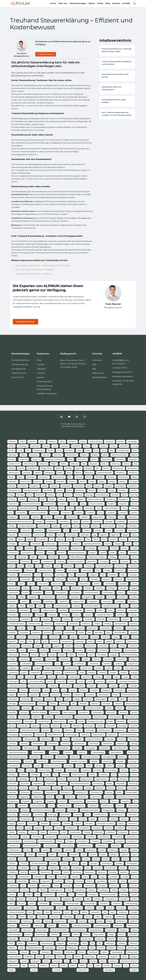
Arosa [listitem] (20, 450)
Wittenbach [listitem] (45, 952)
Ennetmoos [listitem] (64, 544)
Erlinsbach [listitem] (64, 548)
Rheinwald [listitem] (13, 792)
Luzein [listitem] (46, 690)
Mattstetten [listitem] (13, 699)
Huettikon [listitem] (12, 632)
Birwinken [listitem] (111, 477)
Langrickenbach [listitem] (72, 668)
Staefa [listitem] (43, 868)
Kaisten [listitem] (91, 641)
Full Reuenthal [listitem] (26, 575)
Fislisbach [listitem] (125, 561)
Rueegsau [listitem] (121, 810)
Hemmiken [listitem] (13, 615)
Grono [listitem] (49, 593)
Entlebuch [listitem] (76, 544)
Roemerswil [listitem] (96, 797)
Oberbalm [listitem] (12, 743)
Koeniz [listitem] (91, 655)
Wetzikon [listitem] (122, 939)
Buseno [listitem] (135, 504)
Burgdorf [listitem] (111, 504)
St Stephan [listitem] (24, 868)
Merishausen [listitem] (13, 708)
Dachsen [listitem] (134, 513)
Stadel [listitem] (34, 868)
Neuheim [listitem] (46, 730)
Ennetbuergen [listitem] (50, 544)
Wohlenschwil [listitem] (132, 952)
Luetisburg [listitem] (53, 686)
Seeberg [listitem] (45, 850)
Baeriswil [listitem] (46, 455)
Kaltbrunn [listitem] (120, 641)
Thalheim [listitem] (33, 886)
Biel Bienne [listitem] (133, 473)
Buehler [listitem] (52, 499)
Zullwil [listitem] (98, 966)
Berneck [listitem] (106, 468)
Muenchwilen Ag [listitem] (131, 717)
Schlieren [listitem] (134, 832)
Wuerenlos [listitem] (102, 957)
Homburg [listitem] (134, 624)
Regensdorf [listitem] (51, 783)
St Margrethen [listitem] (132, 863)
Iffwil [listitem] (89, 632)
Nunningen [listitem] (110, 739)
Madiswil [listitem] (83, 690)
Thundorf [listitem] (134, 886)
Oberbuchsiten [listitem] (38, 743)
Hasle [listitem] (49, 606)
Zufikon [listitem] (82, 966)
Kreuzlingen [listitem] (37, 659)
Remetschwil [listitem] (45, 788)
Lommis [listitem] (50, 681)
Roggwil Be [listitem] (38, 801)
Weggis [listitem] (111, 934)
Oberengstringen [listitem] (30, 748)
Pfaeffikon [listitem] (12, 775)
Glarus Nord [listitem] (43, 584)
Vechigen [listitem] (134, 912)
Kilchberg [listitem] (33, 650)
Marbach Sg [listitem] (78, 695)
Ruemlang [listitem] (12, 815)
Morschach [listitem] (111, 712)
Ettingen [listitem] (93, 553)
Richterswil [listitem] (25, 792)
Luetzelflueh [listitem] (79, 686)
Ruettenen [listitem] (13, 819)
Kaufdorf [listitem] (68, 646)
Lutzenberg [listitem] (35, 690)
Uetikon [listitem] (134, 899)
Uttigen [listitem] (38, 912)
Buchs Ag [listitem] (134, 495)
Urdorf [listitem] (100, 908)
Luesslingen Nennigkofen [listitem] (128, 681)
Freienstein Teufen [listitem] (45, 570)
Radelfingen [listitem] (23, 779)
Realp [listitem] (113, 779)
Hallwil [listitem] (31, 606)
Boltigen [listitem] (112, 482)
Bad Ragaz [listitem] (13, 455)
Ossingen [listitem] (31, 770)
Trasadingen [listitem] (103, 890)
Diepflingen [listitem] (121, 521)
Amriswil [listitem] (121, 442)
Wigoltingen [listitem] (73, 943)
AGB (94, 365)
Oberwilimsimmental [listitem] (78, 761)
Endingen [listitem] (12, 544)
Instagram (41, 369)
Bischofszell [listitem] (123, 477)
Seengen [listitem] (124, 850)
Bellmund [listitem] (75, 464)
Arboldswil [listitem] (76, 446)
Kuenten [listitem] (96, 659)
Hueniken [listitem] (119, 628)
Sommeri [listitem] (24, 863)
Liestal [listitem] (108, 677)
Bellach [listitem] (54, 464)
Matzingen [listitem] (38, 699)
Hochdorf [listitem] (77, 619)
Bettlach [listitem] (38, 473)
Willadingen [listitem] (72, 948)
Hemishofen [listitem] (133, 610)
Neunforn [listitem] (57, 730)
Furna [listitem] (38, 575)
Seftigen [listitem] (31, 855)
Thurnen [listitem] (24, 890)
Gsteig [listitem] (22, 597)
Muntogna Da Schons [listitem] (96, 721)
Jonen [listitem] (45, 641)
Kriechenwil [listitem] (51, 659)
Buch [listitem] (59, 495)
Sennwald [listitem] (74, 855)
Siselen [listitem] (96, 859)
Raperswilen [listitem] (73, 779)
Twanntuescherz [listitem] (53, 899)
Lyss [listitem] (64, 690)
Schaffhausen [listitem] (71, 828)
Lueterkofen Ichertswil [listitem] (17, 686)
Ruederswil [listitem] (60, 810)
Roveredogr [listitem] (13, 810)
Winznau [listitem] (24, 952)
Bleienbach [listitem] (13, 482)
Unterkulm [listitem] (117, 903)
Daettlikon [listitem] (85, 517)
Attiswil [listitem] (50, 450)
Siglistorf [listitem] (125, 855)
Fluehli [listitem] (57, 566)
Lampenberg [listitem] (94, 664)
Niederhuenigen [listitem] (71, 735)
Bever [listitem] (69, 473)
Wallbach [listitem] (51, 926)
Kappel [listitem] (38, 646)
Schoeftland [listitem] (118, 837)
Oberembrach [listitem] (14, 748)
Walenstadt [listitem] (25, 926)
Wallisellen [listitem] (64, 926)
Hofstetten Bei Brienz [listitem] (16, 624)
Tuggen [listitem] (12, 899)
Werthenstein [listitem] (87, 939)
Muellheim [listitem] (37, 717)
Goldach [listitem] (97, 584)
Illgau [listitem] (109, 632)
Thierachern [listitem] (89, 886)
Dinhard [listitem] (85, 526)
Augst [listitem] (79, 450)
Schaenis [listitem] (59, 828)
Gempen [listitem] (48, 579)
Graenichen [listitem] (76, 588)
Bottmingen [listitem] (79, 486)
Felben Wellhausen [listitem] (77, 557)
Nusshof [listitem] (121, 739)
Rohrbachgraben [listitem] (77, 801)
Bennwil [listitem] (127, 464)
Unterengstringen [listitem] (73, 903)
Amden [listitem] (83, 442)
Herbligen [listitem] (65, 615)
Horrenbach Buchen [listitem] (44, 628)
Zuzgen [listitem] (11, 970)
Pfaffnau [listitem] (24, 775)
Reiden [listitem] (110, 783)
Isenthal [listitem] (95, 637)
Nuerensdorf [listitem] (77, 739)
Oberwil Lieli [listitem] (42, 761)
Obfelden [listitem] (94, 761)
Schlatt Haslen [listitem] (75, 832)
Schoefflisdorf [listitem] (104, 837)
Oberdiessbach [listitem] (79, 743)
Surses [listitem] (11, 881)
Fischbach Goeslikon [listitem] (76, 561)
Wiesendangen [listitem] (47, 943)
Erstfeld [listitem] (134, 548)
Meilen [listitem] (122, 699)
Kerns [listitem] (113, 646)
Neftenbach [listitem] (77, 726)
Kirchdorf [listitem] (91, 650)
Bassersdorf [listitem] (82, 459)
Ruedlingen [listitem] (73, 810)
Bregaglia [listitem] (108, 486)
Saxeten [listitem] (48, 828)
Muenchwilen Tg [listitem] (15, 721)
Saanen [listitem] (93, 819)
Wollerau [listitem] (60, 957)
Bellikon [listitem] (64, 464)
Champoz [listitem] (134, 508)
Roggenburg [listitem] (13, 801)
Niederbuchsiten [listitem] (104, 730)
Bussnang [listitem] (12, 508)
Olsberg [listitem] (80, 766)
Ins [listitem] (45, 637)
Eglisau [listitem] (135, 535)
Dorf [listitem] (66, 530)
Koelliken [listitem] (81, 655)
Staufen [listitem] (123, 868)
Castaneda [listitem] (89, 508)
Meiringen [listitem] (12, 704)
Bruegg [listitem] (112, 490)
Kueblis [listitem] (86, 659)
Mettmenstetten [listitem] (76, 708)
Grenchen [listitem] (123, 588)
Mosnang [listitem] (123, 712)
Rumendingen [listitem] (26, 819)
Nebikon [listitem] (45, 726)
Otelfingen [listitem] (59, 770)
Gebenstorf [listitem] (13, 579)
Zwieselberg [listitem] (109, 970)
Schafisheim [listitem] (84, 828)
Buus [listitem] (61, 508)
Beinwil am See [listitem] (14, 464)
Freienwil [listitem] (60, 570)
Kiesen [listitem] (22, 650)
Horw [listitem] (69, 628)
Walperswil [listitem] (118, 926)
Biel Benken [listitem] (120, 473)
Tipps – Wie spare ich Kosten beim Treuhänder (34, 270)
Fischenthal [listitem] (91, 561)
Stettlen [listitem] (12, 877)
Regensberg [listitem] (38, 783)
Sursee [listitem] (135, 877)
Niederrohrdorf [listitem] (14, 739)
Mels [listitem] (74, 704)
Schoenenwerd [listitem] (30, 841)
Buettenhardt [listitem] (49, 504)
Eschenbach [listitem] (13, 553)
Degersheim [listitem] (133, 517)
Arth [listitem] (28, 450)
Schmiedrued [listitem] (50, 837)
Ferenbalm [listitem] (124, 557)
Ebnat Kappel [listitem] (72, 535)
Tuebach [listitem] (134, 894)
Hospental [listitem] (80, 628)
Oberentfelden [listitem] (46, 748)
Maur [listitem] (59, 699)
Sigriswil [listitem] (12, 859)
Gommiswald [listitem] (110, 584)
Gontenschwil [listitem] (14, 588)
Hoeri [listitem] (135, 619)
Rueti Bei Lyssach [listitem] (117, 815)
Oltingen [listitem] (99, 766)
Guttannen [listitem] (13, 601)
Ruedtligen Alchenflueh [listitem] (90, 810)
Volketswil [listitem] (108, 917)
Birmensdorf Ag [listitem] (59, 477)
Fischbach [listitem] (61, 561)
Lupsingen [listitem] (133, 686)
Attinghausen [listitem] (39, 450)
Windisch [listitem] (111, 948)
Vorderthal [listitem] (133, 917)
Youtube (41, 373)
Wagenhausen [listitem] (60, 921)
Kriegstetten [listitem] (64, 659)
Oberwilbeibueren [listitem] (59, 761)
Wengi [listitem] (62, 939)
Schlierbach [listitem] (123, 832)
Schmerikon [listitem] (37, 837)
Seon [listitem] (84, 855)
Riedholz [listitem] (109, 792)
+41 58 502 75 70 (120, 368)
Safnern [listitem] (134, 819)
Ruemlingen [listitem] (25, 815)
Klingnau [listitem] (24, 655)
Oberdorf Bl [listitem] (94, 743)
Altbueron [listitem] (12, 442)
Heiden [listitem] (36, 610)
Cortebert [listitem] (90, 513)
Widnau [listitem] (21, 943)
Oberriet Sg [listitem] (48, 757)
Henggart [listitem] (40, 615)
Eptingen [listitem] (118, 544)
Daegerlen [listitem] (13, 517)
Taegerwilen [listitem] (46, 881)
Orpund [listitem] (12, 770)
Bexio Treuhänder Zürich (72, 360)
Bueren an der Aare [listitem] (95, 499)
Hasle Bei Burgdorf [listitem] (62, 606)
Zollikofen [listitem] (44, 966)
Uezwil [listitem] (11, 903)
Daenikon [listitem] (48, 517)
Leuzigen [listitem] (62, 677)
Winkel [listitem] (121, 948)
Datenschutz (98, 373)
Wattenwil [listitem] (55, 934)
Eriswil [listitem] (128, 544)
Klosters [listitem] (34, 655)
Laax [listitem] (58, 664)
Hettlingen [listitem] (133, 615)
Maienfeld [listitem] (22, 695)
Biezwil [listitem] (11, 477)
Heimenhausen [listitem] (76, 610)
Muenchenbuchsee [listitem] (83, 717)
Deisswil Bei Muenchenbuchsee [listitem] (20, 521)
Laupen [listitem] (24, 672)
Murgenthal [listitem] (133, 721)
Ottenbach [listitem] (86, 770)
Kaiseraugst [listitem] (80, 641)
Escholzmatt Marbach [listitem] (77, 553)
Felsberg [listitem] (113, 557)
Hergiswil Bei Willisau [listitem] (104, 615)
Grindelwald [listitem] (37, 593)
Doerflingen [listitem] (133, 526)
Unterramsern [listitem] (30, 908)
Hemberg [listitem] (121, 610)
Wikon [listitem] (84, 943)
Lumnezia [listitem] (102, 686)
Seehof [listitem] (102, 850)
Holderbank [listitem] (74, 624)
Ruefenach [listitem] (133, 810)
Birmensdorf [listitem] (44, 477)
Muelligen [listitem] (48, 717)
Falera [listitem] (33, 557)
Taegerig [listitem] (34, 881)
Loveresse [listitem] (100, 681)
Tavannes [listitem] (79, 881)
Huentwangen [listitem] (132, 628)
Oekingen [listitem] (121, 761)
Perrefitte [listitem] (98, 770)
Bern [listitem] (98, 468)
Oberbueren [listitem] (53, 743)
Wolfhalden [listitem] (29, 957)
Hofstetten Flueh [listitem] (34, 624)
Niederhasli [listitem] (40, 735)
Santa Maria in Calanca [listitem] (106, 823)
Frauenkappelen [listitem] (15, 570)
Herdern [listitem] (77, 615)
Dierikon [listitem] (12, 526)
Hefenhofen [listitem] (24, 610)
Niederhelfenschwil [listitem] (55, 735)
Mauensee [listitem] (50, 699)
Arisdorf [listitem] (104, 446)
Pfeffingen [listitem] (35, 775)
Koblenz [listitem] (71, 655)
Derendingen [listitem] (64, 521)
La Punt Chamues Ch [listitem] (44, 664)
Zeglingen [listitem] (36, 961)
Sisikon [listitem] (106, 859)
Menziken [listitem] (95, 704)
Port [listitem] (114, 775)
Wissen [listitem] (34, 952)
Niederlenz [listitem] (85, 735)
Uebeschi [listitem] (78, 899)
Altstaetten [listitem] (73, 442)
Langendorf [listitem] (13, 668)
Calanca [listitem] (70, 508)
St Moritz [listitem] (12, 868)
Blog (39, 360)
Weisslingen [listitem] (25, 939)
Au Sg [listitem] (59, 450)
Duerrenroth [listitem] (39, 535)
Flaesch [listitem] (11, 566)
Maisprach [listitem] (34, 695)
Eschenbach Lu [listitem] (27, 553)
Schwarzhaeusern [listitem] (85, 846)
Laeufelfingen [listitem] (79, 664)
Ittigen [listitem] (126, 637)
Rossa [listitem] (51, 806)
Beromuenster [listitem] (118, 468)
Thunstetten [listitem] (13, 890)
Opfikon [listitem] (110, 766)
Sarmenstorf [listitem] (133, 823)
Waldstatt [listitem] (12, 926)
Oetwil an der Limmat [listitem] (52, 766)
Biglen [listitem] (21, 477)
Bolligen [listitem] (102, 482)
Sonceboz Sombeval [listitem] (39, 863)
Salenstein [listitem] (44, 823)
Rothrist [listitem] (120, 806)
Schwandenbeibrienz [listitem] (32, 846)
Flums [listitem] (79, 566)
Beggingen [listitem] (133, 459)
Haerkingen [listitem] (107, 601)
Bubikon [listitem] (51, 495)
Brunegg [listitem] (20, 495)
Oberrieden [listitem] (35, 757)
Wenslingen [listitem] (73, 939)
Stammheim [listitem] (77, 868)
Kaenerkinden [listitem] (67, 641)
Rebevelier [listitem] (123, 779)
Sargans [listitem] (121, 823)
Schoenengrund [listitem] (15, 841)
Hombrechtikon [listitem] (121, 624)
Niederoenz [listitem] (112, 735)
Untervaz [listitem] (89, 908)
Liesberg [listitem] (98, 677)
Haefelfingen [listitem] (49, 601)
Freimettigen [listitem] (73, 570)
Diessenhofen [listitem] (44, 526)
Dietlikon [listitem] (66, 526)
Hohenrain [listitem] (48, 624)
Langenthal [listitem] (26, 668)
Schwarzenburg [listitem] (67, 846)
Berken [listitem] (79, 468)
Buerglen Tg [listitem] (111, 499)
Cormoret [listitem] (79, 513)
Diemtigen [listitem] (109, 521)
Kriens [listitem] (76, 659)
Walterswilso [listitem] (27, 930)
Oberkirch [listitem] (68, 752)
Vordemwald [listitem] (121, 917)
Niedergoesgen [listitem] (26, 735)
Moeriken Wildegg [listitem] (39, 712)
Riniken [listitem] (50, 797)
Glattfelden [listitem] (70, 584)
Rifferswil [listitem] (12, 797)
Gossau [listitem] (26, 588)
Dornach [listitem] (76, 530)
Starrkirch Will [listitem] (111, 868)
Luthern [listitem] (23, 690)
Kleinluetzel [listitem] (13, 655)
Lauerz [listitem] (108, 668)
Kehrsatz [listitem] (79, 646)
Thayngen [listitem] (67, 886)
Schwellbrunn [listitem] (102, 846)
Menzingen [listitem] (107, 704)
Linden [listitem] (135, 677)
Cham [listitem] (124, 508)
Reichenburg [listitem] (98, 783)
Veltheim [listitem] (12, 917)
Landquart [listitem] (119, 664)
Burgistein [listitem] (123, 504)
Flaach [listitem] (135, 561)
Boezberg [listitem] (72, 482)
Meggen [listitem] (77, 699)
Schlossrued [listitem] (13, 837)
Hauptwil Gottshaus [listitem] (110, 606)
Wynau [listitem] (125, 957)
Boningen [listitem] (134, 482)
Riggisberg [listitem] (24, 797)
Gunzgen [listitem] (100, 597)
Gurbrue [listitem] (111, 597)
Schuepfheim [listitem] (108, 841)
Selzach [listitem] (52, 855)
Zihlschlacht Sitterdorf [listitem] (129, 961)
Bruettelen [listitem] (123, 490)
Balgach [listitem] (95, 455)
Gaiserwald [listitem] (81, 575)
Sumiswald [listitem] (114, 877)
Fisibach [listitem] (115, 561)
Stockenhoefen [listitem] (24, 877)
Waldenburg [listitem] (121, 921)
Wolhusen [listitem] (50, 957)
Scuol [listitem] (36, 850)
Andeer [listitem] (11, 446)
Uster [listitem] (30, 912)
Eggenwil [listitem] (103, 535)
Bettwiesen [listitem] (49, 473)
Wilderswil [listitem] (134, 943)
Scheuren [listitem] (33, 832)
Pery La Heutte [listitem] (111, 770)
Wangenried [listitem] (111, 930)
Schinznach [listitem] (53, 832)
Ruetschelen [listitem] (133, 815)
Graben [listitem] (57, 588)
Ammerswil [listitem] (109, 442)
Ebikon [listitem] (60, 535)
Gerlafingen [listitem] (60, 579)
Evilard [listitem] (122, 553)
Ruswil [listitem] (73, 819)
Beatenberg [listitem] (106, 459)
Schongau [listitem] (70, 841)
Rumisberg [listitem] (39, 819)
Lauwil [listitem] (82, 672)
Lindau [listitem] (125, 677)
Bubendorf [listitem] (40, 495)
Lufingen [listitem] (91, 686)
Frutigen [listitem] (108, 570)
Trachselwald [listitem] (80, 890)
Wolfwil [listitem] (40, 957)
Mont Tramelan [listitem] (69, 712)
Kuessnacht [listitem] (121, 659)
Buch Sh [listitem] (68, 495)
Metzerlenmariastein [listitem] (94, 708)
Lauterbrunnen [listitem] (70, 672)
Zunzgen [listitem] (117, 966)
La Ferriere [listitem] (13, 664)
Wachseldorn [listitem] (14, 921)
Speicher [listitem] (75, 863)
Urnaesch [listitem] (121, 908)
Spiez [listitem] (84, 863)
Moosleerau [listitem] (84, 712)
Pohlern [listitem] (93, 775)
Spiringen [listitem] (94, 863)
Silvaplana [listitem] (68, 859)
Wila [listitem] (100, 943)
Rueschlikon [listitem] (65, 815)
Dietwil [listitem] (76, 526)
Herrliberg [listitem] (121, 615)
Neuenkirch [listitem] (13, 730)
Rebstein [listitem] (134, 779)
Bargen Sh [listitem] (36, 459)
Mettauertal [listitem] (61, 708)
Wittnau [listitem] (81, 952)
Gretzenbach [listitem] (13, 593)
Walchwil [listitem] (82, 921)
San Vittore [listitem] (89, 823)
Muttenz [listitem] (35, 726)
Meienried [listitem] (88, 699)
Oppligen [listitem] (121, 766)
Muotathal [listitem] (121, 721)
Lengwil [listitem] (12, 677)
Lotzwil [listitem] (90, 681)
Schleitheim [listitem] (110, 832)
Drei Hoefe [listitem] (120, 530)
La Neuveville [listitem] (26, 664)
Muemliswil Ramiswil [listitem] (64, 717)
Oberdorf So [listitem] (122, 743)
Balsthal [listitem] (134, 455)
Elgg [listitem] (88, 539)
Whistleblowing (99, 377)
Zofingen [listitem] (33, 966)
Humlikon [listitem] (47, 632)
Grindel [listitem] (25, 593)
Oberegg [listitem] (134, 743)
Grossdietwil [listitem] (76, 593)
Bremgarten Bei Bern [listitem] (32, 490)
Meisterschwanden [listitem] (27, 704)
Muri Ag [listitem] (12, 726)
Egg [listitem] (95, 535)
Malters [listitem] (45, 695)
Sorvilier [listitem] (64, 863)
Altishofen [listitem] (52, 442)
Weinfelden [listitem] (133, 934)
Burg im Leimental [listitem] (96, 504)
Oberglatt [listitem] (77, 748)
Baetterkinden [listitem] (72, 455)
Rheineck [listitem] (121, 788)
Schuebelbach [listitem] (83, 841)
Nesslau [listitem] (100, 726)
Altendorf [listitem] (32, 442)
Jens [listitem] (37, 641)
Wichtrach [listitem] (134, 939)
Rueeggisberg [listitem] (108, 810)
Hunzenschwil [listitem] (70, 632)
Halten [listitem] (40, 606)
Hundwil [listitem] (58, 632)
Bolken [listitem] (92, 482)
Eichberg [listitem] (60, 539)
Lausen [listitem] (58, 672)
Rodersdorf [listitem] (83, 797)
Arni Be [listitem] (11, 450)
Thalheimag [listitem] (45, 886)
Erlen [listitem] (20, 548)
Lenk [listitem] (20, 677)
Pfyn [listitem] (55, 775)
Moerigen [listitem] (24, 712)
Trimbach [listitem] (134, 890)
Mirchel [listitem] (109, 708)
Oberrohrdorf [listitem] (62, 757)
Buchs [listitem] (124, 495)
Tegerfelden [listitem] (101, 881)
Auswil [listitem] (88, 450)
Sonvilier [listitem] (53, 863)
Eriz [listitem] (136, 544)
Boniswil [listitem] (12, 486)
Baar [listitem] (112, 450)
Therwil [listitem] (78, 886)
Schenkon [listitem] (22, 832)
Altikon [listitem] (42, 442)
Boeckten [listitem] (38, 482)
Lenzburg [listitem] (30, 677)
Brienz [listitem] (70, 490)
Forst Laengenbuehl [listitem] (104, 566)
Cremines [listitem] (123, 513)
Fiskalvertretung (19, 373)
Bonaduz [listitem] (123, 482)
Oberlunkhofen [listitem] (116, 752)
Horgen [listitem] (21, 628)
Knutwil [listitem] (62, 655)
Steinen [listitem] (66, 872)
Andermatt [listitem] (35, 446)
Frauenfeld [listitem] (133, 566)
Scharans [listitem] (108, 828)
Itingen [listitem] (116, 637)
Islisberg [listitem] (105, 637)
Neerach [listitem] (66, 726)
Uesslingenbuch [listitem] (111, 899)
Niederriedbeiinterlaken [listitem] (129, 735)
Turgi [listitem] (41, 899)
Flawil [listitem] (20, 566)
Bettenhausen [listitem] (14, 473)
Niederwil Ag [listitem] (46, 739)
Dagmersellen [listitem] (98, 517)
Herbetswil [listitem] (52, 615)
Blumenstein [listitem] (26, 482)
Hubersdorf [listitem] (92, 628)
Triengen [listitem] (123, 890)
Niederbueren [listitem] (120, 730)
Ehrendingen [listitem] (42, 539)
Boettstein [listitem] (61, 482)
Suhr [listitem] (94, 877)
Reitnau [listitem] (33, 788)
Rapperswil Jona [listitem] (102, 779)
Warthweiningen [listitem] (15, 934)
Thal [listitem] (23, 886)
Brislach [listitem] (92, 490)
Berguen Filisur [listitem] (47, 468)
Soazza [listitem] (135, 859)
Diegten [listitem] (76, 521)
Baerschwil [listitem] (58, 455)
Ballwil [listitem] (105, 455)
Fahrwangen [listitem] (22, 557)
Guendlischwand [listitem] (47, 597)
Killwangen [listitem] (56, 650)
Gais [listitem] (71, 575)
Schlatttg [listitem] (87, 832)
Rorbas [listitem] (11, 806)
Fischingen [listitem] (103, 561)
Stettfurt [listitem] (134, 872)
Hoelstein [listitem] (126, 619)
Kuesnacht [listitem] (108, 659)
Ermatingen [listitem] (91, 548)
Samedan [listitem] (67, 823)
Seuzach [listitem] (93, 855)
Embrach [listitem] (113, 539)
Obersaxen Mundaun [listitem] (91, 757)
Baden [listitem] (23, 455)
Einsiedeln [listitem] (79, 539)
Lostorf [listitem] (81, 681)
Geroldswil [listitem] (73, 579)
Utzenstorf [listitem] (57, 912)
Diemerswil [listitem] (97, 521)
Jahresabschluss (18, 369)
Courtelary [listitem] (111, 513)
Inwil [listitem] (65, 637)
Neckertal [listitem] (56, 726)
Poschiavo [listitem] (123, 775)
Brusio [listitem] (30, 495)
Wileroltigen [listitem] (49, 948)
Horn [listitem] (30, 628)
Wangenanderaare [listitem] (79, 930)
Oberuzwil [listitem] (134, 757)
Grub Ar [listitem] (121, 593)
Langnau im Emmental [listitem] (53, 668)
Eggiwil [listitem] (125, 535)
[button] (46, 54)
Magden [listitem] (12, 695)
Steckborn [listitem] (134, 868)
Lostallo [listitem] (71, 681)
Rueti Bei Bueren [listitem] (100, 815)
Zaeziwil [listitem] (24, 961)
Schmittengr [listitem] (64, 837)
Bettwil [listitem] (60, 473)
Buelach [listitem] (62, 499)
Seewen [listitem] (134, 850)
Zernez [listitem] (84, 961)
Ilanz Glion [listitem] (99, 632)
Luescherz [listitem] (111, 681)
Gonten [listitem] (135, 584)
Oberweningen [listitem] (14, 761)
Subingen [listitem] (75, 877)
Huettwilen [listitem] (36, 632)
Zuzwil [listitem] (34, 970)
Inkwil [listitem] (11, 637)
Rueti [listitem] (88, 815)
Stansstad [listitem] (98, 868)
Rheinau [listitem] (111, 788)
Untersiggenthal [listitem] (75, 908)
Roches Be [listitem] (70, 797)
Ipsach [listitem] (73, 637)
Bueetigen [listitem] (33, 499)
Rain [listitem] (40, 779)
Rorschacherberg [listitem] (38, 806)
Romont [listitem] (104, 801)
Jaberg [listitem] (135, 637)
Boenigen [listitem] (49, 482)
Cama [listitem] (79, 508)
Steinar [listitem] (57, 872)
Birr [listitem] (70, 477)
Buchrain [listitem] (115, 495)
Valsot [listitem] (112, 912)
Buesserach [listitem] (13, 504)
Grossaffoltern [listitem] (61, 593)
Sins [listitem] (77, 859)
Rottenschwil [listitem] (133, 806)
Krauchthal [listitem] (24, 659)
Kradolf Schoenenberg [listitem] (129, 655)
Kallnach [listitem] (109, 641)
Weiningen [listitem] (13, 939)
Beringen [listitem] (69, 468)
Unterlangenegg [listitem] (131, 903)
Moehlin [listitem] (120, 708)
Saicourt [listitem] (21, 823)
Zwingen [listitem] (134, 970)
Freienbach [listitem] (29, 570)
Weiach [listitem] (122, 934)
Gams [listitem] (123, 575)
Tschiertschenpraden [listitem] (109, 894)
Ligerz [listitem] (117, 677)
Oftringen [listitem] (69, 766)
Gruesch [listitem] (12, 597)
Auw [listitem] (96, 450)
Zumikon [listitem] (107, 966)
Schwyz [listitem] (27, 850)
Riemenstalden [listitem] (132, 792)
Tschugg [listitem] (124, 894)
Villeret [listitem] (22, 917)
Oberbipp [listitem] (24, 743)
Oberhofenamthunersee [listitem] (18, 752)
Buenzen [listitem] (72, 499)
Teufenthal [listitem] (133, 881)
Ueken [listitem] (88, 899)
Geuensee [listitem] (107, 579)
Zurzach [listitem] (134, 966)
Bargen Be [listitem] (24, 459)
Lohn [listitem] (23, 681)
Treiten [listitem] (114, 890)
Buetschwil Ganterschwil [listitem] (31, 504)
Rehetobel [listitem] (63, 783)
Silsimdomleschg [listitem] (35, 859)
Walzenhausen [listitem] (42, 930)
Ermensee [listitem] (103, 548)
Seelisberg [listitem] (113, 850)
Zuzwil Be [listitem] (57, 970)
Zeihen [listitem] (46, 961)
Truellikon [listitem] (62, 894)
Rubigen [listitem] (25, 810)
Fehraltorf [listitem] (53, 557)
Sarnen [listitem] (11, 828)
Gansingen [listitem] (133, 575)
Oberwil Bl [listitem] (29, 761)
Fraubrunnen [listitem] (120, 566)
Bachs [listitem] (135, 450)
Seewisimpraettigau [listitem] (16, 855)
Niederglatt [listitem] (13, 735)
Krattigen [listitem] (12, 659)
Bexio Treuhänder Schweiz (73, 364)
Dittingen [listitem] (121, 526)
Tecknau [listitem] (90, 881)
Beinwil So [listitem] (43, 464)
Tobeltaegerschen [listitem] (56, 890)
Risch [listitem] (59, 797)
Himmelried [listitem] (13, 619)
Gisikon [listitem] (11, 584)
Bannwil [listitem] (12, 459)
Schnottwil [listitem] (91, 837)
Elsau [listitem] (104, 539)
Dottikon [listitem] (87, 530)
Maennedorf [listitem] (119, 690)
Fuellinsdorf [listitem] (120, 570)
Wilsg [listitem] (92, 948)
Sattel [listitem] (20, 828)
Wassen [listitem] (28, 934)
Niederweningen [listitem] (30, 739)
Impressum (97, 360)
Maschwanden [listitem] (104, 695)
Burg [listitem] (83, 504)
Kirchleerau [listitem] (103, 650)
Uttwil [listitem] (47, 912)
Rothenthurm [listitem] (107, 806)
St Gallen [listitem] (119, 863)
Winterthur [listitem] (13, 952)
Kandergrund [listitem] (14, 646)
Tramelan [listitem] (92, 890)
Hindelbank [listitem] (26, 619)
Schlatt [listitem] (64, 832)
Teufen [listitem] (123, 881)
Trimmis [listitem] (12, 894)
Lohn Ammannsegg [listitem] (36, 681)
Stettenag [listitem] (113, 872)
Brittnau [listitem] (102, 490)
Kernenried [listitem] (103, 646)
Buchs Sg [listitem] (12, 499)
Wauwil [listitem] (76, 934)
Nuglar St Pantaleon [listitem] (94, 739)
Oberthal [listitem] (122, 757)
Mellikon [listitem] (53, 704)
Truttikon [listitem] (81, 894)
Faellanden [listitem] (133, 553)
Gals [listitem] (103, 575)
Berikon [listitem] (59, 468)
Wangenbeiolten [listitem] (96, 930)
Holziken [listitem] (97, 624)
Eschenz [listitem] (40, 553)
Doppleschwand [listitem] (54, 530)
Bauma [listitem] (94, 459)
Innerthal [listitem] (21, 637)
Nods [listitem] (57, 739)
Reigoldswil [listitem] (121, 783)
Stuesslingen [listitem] (63, 877)
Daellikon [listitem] (24, 517)
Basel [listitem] (71, 459)
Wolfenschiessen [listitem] (15, 957)
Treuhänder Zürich (69, 367)
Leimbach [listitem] (102, 672)
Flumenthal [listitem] (68, 566)
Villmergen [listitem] (42, 917)
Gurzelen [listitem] (134, 597)
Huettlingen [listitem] (24, 632)
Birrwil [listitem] (89, 477)
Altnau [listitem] (62, 442)
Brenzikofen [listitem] (48, 490)
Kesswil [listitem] (122, 646)
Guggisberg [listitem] (88, 597)
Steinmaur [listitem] (102, 872)
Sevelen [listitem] (103, 855)
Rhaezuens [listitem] (100, 788)
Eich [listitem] (52, 539)
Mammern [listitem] (55, 695)
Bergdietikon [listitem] (32, 468)
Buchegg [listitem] (89, 495)
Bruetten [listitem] (134, 490)
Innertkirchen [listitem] (34, 637)
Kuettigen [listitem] (134, 659)
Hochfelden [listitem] (89, 619)
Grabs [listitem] (66, 588)
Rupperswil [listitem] (52, 819)
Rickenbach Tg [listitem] (96, 792)
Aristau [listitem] (114, 446)
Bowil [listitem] (89, 486)
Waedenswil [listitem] (27, 921)
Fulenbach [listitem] (13, 575)
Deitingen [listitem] (39, 521)
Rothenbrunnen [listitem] (64, 806)
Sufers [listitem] (85, 877)
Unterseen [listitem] (61, 908)
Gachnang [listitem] (48, 575)
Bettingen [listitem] (27, 473)
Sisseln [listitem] (125, 859)
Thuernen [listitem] (114, 886)
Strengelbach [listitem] (39, 877)
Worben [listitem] (78, 957)
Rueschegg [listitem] (52, 815)
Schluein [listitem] (25, 837)
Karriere (40, 377)
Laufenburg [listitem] (13, 672)
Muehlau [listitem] (12, 717)
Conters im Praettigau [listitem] (38, 513)
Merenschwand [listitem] (132, 704)
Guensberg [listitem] (62, 597)
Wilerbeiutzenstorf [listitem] (34, 948)
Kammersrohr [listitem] (132, 641)
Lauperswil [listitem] (47, 672)
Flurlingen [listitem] (89, 566)
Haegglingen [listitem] (93, 601)
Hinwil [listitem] (36, 619)
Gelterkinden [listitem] (26, 579)
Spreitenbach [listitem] (107, 863)
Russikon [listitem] (63, 819)
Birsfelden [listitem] (99, 477)
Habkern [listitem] (25, 601)
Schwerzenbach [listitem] (14, 850)
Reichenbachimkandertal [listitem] (80, 783)
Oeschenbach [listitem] (14, 766)
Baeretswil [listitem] (34, 455)
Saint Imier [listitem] (33, 823)
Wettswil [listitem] (111, 939)
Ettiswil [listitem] (103, 553)
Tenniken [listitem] (113, 881)
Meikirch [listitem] (113, 699)
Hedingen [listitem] (12, 610)
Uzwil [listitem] (76, 912)
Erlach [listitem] (11, 548)
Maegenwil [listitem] (106, 690)
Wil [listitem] (92, 943)
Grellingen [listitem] (112, 588)
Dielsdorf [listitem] (86, 521)
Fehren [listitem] (64, 557)
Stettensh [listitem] (124, 872)
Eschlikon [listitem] (61, 553)
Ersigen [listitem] (124, 548)
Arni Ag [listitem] (135, 446)
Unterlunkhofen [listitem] (15, 908)
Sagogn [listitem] (12, 823)
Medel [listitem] (68, 699)
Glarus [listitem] (31, 584)
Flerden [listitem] (29, 566)
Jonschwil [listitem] (54, 641)
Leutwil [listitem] (52, 677)
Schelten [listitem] (12, 832)
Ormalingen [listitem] (133, 766)
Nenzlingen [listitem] (89, 726)
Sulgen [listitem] (103, 877)
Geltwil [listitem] (38, 579)
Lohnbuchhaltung (20, 365)
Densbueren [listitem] (51, 521)
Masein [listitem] (116, 695)
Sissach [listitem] (115, 859)
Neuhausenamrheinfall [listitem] (30, 730)
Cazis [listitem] (99, 508)
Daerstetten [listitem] (72, 517)
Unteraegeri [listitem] (44, 903)
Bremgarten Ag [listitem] (14, 490)
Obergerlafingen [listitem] (63, 748)
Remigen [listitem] (57, 788)
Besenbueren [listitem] (132, 468)
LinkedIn (41, 365)
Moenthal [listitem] (12, 712)
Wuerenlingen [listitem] (90, 957)
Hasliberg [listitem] (77, 606)
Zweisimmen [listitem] (83, 970)
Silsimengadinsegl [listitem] (53, 859)
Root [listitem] (136, 801)
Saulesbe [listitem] (38, 828)
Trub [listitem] (37, 894)
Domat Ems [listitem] (26, 530)
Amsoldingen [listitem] (132, 442)
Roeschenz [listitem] (109, 797)
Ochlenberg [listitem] (107, 761)
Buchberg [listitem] (79, 495)
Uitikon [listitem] (32, 903)
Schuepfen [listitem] (95, 841)
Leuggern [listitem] (41, 677)
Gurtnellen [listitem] (122, 597)
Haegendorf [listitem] (63, 601)
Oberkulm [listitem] (82, 752)
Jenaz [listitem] (22, 641)
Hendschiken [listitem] (27, 615)
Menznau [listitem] (118, 704)
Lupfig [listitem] (123, 686)
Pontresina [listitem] (104, 775)
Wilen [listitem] (22, 948)
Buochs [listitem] (74, 504)
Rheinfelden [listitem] (133, 788)
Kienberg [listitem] (12, 650)
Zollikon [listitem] (54, 966)
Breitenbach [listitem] (133, 486)
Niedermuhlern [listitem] (98, 735)
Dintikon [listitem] (95, 526)
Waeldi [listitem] (38, 921)
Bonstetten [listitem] (23, 486)
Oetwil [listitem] (38, 766)
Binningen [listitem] (31, 477)
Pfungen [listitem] (46, 775)
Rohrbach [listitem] (62, 801)
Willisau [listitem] (83, 948)
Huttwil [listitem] (81, 632)
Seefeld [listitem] (79, 850)
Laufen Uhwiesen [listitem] (131, 668)
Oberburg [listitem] (65, 743)
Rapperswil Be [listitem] (87, 779)
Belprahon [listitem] (94, 464)
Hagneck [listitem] (12, 606)
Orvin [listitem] (21, 770)
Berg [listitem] (136, 464)
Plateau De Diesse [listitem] (79, 775)
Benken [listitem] (105, 464)
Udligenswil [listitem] (67, 899)
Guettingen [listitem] (75, 597)
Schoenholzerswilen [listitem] (46, 841)
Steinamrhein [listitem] (45, 872)
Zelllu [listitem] (75, 961)
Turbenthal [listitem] (32, 899)
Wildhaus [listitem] (12, 948)
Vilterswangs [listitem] (68, 917)
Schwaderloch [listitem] (132, 841)
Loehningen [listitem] (13, 681)
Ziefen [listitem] (103, 961)
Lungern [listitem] (113, 686)
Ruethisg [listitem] (78, 815)
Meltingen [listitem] (83, 704)
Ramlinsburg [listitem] (50, 779)
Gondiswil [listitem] (123, 584)
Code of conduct (44, 382)
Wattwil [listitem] (66, 934)
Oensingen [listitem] (133, 761)
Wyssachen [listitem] (13, 961)
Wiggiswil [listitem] (60, 943)
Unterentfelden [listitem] (90, 903)
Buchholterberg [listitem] (102, 495)
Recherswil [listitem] (13, 783)
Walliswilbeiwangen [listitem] (102, 926)
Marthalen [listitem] (91, 695)
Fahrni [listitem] (11, 557)
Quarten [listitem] (12, 779)
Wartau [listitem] (135, 930)
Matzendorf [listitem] (26, 699)
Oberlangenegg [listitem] (98, 752)
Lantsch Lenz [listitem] (86, 668)
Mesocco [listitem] (38, 708)
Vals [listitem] (105, 912)
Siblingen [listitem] (114, 855)
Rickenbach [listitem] (38, 792)
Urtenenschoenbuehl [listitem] (16, 912)
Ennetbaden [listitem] (36, 544)
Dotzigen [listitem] (98, 530)
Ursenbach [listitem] (133, 908)
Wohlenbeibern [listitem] (117, 952)
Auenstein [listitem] (69, 450)
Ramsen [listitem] (62, 779)
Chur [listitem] (11, 513)
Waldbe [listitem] (110, 921)
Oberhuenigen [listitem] (38, 752)
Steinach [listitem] (34, 872)
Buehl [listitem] (43, 499)
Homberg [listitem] (108, 624)
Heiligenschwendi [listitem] (49, 610)
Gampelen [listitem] (113, 575)
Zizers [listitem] (24, 966)
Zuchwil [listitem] (64, 966)
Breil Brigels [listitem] (120, 486)
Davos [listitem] (121, 517)
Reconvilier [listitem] (25, 783)
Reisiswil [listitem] (23, 788)
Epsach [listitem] (108, 544)
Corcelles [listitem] (54, 513)
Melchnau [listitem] (42, 704)
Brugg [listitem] (11, 495)
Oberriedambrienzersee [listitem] (17, 757)
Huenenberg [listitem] (106, 628)
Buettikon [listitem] (63, 504)
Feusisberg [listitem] (26, 561)
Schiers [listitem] (43, 832)
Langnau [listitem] (37, 668)
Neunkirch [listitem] (69, 730)
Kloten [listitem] (43, 655)
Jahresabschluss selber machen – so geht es (33, 274)
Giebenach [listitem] (119, 579)
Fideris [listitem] (36, 561)
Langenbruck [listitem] (132, 664)
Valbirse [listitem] (84, 912)
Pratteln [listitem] (134, 775)
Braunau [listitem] (98, 486)
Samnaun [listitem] (78, 823)
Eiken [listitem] (69, 539)
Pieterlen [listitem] (65, 775)
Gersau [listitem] (84, 579)
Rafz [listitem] (33, 779)
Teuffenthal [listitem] (13, 886)
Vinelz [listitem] (79, 917)
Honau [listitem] (11, 628)
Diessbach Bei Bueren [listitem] (27, 526)
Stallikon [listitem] (65, 868)
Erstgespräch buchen (122, 372)
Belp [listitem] (84, 464)
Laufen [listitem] (118, 668)
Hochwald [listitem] (101, 619)
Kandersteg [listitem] (27, 646)
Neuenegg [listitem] (122, 726)
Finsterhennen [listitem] (48, 561)
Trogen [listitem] (29, 894)
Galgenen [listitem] (93, 575)
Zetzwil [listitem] (93, 961)
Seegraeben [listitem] (91, 850)
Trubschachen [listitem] (49, 894)
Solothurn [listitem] (12, 863)
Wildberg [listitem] (122, 943)
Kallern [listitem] (100, 641)
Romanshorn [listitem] (92, 801)
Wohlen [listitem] (104, 952)
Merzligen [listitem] (27, 708)
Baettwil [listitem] (84, 455)
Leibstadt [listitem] (91, 672)
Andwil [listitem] (46, 446)
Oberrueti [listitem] (75, 757)
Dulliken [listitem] (51, 535)
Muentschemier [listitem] (59, 721)
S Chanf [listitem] (83, 819)
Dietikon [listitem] (56, 526)
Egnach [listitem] (21, 539)
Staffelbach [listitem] (54, 868)
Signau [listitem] (135, 855)
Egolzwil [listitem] (30, 539)
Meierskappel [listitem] (101, 699)
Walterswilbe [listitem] (13, 930)
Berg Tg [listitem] (21, 468)
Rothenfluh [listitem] (93, 806)
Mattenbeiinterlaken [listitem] (130, 695)
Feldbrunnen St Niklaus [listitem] (97, 557)
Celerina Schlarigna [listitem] (111, 508)
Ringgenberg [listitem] (38, 797)
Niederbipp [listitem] (90, 730)
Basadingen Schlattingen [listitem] (54, 459)
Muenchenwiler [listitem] (115, 717)
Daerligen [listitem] (59, 517)
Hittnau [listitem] (57, 619)
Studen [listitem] (51, 877)
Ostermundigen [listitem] (44, 770)
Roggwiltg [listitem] (51, 801)
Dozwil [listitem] (109, 530)
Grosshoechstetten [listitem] (92, 593)
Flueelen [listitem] (48, 566)
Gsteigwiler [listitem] (33, 597)
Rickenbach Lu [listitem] (66, 792)
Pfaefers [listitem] (134, 770)
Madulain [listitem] (95, 690)
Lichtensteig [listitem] (74, 677)
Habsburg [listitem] (36, 601)
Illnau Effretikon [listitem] (120, 632)
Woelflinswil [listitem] (93, 952)
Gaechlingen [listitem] (61, 575)
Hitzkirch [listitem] (67, 619)
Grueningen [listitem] (133, 593)
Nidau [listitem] (79, 730)
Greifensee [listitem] (100, 588)
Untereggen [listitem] (57, 903)
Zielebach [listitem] (113, 961)
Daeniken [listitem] (36, 517)
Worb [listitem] (69, 957)
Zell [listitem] (67, 961)
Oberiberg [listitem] (54, 752)
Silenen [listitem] (22, 859)
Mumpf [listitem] (81, 721)
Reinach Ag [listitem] (133, 783)
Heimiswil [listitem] (90, 610)
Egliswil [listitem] (11, 539)
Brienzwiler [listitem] (80, 490)
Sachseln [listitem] (103, 819)
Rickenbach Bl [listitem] (51, 792)
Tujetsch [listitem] (21, 899)
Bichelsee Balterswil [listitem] (105, 473)
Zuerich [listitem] (73, 966)
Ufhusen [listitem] (21, 903)
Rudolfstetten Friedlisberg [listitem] (42, 810)
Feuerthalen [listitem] (13, 561)
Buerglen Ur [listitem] (124, 499)
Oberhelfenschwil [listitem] (120, 748)
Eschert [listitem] (51, 553)
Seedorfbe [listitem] (57, 850)
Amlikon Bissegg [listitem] (95, 442)
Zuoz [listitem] (126, 966)
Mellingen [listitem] (64, 704)
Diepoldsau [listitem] (133, 521)
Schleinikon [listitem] (98, 832)
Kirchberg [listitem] (68, 650)
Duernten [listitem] (12, 535)
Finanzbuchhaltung (20, 360)
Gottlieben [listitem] (46, 588)
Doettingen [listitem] (13, 530)
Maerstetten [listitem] (133, 690)
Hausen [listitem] (125, 606)
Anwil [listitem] (55, 446)
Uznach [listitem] (67, 912)
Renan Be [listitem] (67, 788)
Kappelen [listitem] (57, 646)
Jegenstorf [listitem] (13, 641)
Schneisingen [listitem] (78, 837)
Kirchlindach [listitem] (116, 650)
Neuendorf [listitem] (111, 726)
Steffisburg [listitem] (13, 872)
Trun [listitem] (71, 894)
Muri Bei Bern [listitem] (23, 726)
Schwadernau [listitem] (14, 846)
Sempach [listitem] (63, 855)
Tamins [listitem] (69, 881)
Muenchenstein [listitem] (100, 717)
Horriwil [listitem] (59, 628)
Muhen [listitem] (72, 721)
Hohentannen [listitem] (61, 624)
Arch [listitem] (95, 446)
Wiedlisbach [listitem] (33, 943)
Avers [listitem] (104, 450)
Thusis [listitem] (34, 890)
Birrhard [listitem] (79, 477)
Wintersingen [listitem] (132, 948)
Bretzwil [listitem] (60, 490)
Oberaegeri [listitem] (133, 739)
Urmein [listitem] (110, 908)
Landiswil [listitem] (107, 664)
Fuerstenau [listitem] (133, 570)
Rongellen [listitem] (126, 801)
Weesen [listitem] (86, 934)
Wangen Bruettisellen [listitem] (59, 930)
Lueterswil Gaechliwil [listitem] (37, 686)
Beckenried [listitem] (120, 459)
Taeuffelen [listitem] (58, 881)
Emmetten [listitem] (133, 539)
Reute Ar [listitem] (78, 788)
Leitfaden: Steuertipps (47, 394)
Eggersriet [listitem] (115, 535)
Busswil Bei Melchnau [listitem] (28, 508)
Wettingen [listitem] (100, 939)
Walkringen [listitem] (39, 926)
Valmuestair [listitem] (95, 912)
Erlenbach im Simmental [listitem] (47, 548)
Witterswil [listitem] (58, 952)
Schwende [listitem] (116, 846)
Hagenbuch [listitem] (133, 601)
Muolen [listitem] (110, 721)
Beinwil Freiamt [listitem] (30, 464)
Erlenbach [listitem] (30, 548)
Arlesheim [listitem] (124, 446)
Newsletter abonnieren (123, 376)
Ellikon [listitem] (96, 539)
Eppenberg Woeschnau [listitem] (92, 544)
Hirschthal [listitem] (46, 619)
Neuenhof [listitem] (134, 726)
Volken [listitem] (98, 917)
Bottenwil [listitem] (54, 486)
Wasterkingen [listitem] (41, 934)
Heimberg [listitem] (63, 610)
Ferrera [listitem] (135, 557)
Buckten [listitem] (22, 499)
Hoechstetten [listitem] (113, 619)
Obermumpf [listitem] (133, 752)
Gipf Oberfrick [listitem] (132, 579)
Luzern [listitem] (55, 690)
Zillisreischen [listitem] (13, 966)
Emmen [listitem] (123, 539)
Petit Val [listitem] (124, 770)
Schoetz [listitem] (60, 841)
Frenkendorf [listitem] (87, 570)
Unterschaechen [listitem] (46, 908)
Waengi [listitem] (47, 921)
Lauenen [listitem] (99, 668)
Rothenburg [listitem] (80, 806)
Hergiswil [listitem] (88, 615)
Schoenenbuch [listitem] (132, 837)
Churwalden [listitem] (21, 513)
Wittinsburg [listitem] (70, 952)
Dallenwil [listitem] (111, 517)
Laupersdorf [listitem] (35, 672)
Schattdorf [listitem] (120, 828)
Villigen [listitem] (32, 917)
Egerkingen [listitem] (85, 535)
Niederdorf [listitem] (133, 730)
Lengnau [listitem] (124, 672)
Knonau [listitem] (52, 655)
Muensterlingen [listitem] (44, 721)
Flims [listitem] (38, 566)
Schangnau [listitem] (97, 828)
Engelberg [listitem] (24, 544)
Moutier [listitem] (134, 712)
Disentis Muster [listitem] (108, 526)
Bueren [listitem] (82, 499)
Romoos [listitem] (114, 801)
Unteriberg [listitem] (104, 903)
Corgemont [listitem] (66, 513)
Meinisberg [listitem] (133, 699)
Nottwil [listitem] (66, 739)
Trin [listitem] (20, 894)
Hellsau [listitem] (110, 610)
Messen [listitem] (49, 708)
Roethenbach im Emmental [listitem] (127, 797)
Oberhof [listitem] (134, 748)
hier (26, 106)
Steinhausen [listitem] (90, 872)
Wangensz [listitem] (124, 930)
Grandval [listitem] (88, 588)
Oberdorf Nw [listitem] (108, 743)
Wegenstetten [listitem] (99, 934)
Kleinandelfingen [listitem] (131, 650)
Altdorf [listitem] (22, 442)
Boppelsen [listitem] (35, 486)
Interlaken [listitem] (54, 637)
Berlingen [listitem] (89, 468)
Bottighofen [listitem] (66, 486)
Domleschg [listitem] (39, 530)
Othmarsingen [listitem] (72, 770)
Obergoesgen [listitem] (91, 748)
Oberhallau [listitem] (105, 748)
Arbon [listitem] (87, 446)
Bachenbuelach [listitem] (123, 450)
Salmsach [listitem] (56, 823)
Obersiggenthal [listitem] (108, 757)
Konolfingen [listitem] (102, 655)
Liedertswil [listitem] (87, 677)
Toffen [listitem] (69, 890)
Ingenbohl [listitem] (133, 632)
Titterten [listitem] (43, 890)
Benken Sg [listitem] (116, 464)
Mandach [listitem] (67, 695)
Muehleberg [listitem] (24, 717)
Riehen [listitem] (119, 792)
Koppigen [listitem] (114, 655)
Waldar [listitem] (100, 921)
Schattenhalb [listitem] (132, 828)
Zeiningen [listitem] (57, 961)
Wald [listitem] (91, 921)
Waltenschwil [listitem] (132, 926)
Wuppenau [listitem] (114, 957)
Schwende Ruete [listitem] (131, 846)
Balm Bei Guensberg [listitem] (119, 455)
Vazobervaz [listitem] (123, 912)
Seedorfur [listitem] (69, 850)
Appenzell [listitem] (65, 446)
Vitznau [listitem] (88, 917)
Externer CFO (17, 377)
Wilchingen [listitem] (110, 943)
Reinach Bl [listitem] (13, 788)
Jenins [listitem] (30, 641)
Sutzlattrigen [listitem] (22, 881)
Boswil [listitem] (45, 486)
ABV (94, 369)
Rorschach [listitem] (23, 806)
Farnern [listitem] (43, 557)
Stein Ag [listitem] (24, 872)
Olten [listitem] (89, 766)
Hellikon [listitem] (101, 610)
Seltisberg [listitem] (42, 855)
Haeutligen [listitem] (120, 601)
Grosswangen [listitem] (108, 593)
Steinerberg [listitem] (77, 872)
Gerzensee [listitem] (95, 579)
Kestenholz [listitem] (133, 646)
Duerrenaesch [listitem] (25, 535)
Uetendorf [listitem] (124, 899)
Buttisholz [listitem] (43, 508)
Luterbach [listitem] (12, 690)
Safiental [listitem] (124, 819)
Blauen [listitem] (135, 477)
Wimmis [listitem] (101, 948)
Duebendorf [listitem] (133, 530)
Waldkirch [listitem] (134, 921)
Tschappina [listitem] (93, 894)
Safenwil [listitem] (114, 819)
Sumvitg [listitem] (125, 877)
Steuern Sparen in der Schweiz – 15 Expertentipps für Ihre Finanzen (43, 266)
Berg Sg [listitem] (12, 468)
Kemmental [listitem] (90, 646)
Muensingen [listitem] (29, 721)
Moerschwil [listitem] (55, 712)
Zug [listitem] (90, 966)
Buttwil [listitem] (53, 508)
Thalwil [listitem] (56, 886)
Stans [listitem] (88, 868)
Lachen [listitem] (67, 664)
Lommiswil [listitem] (61, 681)
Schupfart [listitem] (120, 841)
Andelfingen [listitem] (23, 446)
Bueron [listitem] (135, 499)
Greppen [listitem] (134, 588)
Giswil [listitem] (21, 584)
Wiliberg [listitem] (61, 948)
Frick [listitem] (98, 570)
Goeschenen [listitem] (84, 584)
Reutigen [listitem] (88, 788)
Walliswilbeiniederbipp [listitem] (81, 926)
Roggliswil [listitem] (26, 801)
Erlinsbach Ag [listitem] (77, 548)
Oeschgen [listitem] (27, 766)
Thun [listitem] (124, 886)
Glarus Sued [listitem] (57, 584)
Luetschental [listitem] (66, 686)
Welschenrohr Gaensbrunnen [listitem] (45, 939)
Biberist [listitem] (78, 473)
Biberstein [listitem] (89, 473)
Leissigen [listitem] (113, 672)
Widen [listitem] (11, 943)
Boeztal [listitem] (83, 482)
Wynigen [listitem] (134, 957)
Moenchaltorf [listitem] (132, 708)
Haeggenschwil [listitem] (78, 601)
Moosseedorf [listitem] (98, 712)
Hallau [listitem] (22, 606)
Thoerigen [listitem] (102, 886)
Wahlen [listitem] (72, 921)
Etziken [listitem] (113, 553)
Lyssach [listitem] (73, 690)
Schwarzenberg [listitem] (50, 846)
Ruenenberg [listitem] (39, 815)
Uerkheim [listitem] (98, 899)
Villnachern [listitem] (55, 917)
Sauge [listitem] (29, 828)
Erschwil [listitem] (114, 548)
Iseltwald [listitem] (84, 637)
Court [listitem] (100, 513)
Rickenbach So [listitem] (81, 792)
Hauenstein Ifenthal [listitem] (92, 606)
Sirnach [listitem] (86, 859)
